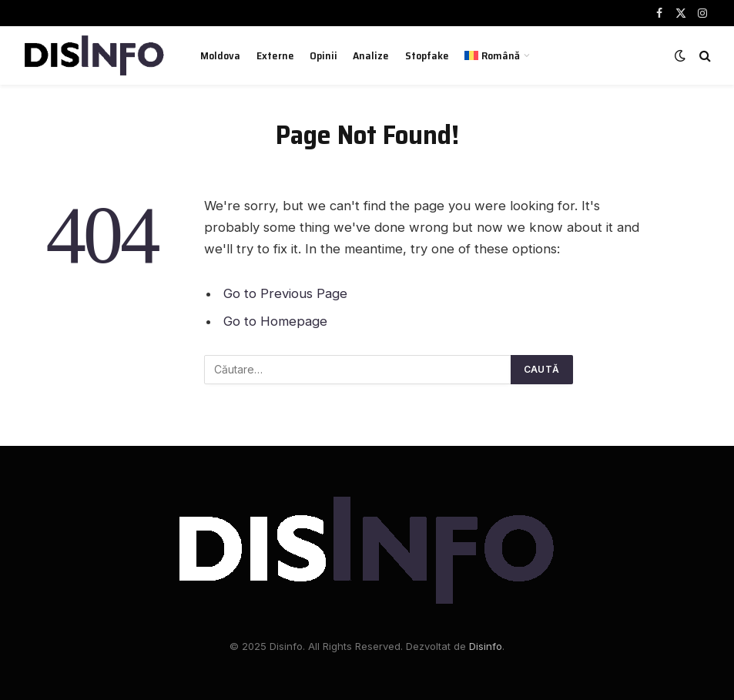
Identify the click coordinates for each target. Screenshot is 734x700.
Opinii (323, 55)
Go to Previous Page (285, 293)
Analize (371, 55)
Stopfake (427, 55)
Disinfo (486, 646)
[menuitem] (498, 55)
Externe (275, 55)
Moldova (220, 55)
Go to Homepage (275, 321)
